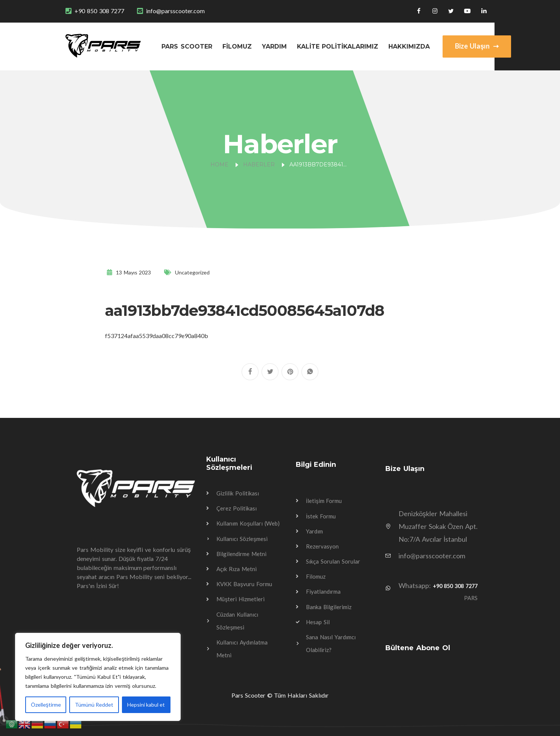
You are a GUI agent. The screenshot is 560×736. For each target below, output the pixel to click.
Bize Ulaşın (477, 46)
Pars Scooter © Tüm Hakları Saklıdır (280, 695)
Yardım (274, 46)
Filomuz (237, 46)
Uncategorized (192, 272)
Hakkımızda (409, 46)
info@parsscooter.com (175, 11)
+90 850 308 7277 (99, 11)
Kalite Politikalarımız (338, 46)
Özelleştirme (46, 705)
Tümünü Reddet (94, 705)
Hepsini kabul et (146, 705)
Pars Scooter (187, 46)
